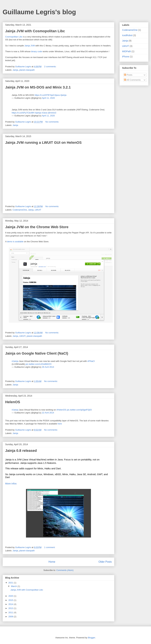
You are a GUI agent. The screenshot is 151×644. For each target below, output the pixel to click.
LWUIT (38, 210)
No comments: (53, 122)
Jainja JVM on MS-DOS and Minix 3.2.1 (38, 87)
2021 (11, 583)
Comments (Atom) (65, 570)
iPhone (126, 57)
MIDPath (126, 51)
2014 (11, 604)
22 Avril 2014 (48, 413)
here (60, 424)
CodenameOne (20, 210)
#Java (45, 113)
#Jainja (15, 361)
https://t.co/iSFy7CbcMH (23, 113)
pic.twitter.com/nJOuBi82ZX (39, 364)
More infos (11, 483)
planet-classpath (27, 70)
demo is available (15, 242)
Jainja (15, 70)
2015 (11, 600)
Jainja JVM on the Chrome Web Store (37, 227)
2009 (11, 617)
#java (57, 95)
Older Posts (105, 562)
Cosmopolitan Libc (14, 37)
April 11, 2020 (48, 98)
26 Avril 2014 (48, 367)
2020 (11, 596)
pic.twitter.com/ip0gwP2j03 (79, 410)
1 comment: (50, 547)
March (14, 586)
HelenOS (13, 402)
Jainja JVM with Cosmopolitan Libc (35, 31)
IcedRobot (127, 35)
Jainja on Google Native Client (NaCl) (37, 353)
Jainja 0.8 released (21, 451)
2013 (11, 608)
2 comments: (50, 67)
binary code (37, 51)
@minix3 (52, 113)
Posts (128, 75)
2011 (11, 612)
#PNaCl (91, 361)
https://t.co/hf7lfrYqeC (45, 95)
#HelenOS (61, 410)
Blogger (91, 638)
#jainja (63, 95)
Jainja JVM (30, 46)
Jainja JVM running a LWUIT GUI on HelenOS (43, 143)
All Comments (132, 80)
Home (52, 562)
